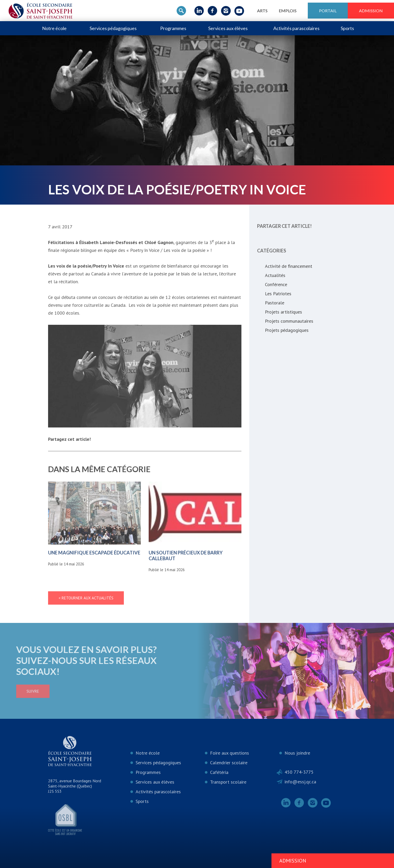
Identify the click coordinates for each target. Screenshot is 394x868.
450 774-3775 (299, 772)
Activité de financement (289, 266)
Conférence (276, 284)
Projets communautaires (289, 321)
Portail (328, 11)
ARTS (262, 11)
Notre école (54, 28)
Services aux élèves (228, 28)
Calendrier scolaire (229, 763)
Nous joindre (297, 753)
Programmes (173, 28)
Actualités (275, 275)
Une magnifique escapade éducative (94, 553)
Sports (347, 28)
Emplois (288, 11)
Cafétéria (219, 772)
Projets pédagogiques (287, 330)
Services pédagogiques (113, 28)
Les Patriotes (278, 294)
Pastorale (275, 303)
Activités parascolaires (296, 28)
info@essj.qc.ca (300, 782)
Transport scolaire (228, 782)
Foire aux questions (230, 753)
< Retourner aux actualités (86, 598)
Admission (371, 11)
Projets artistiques (283, 312)
